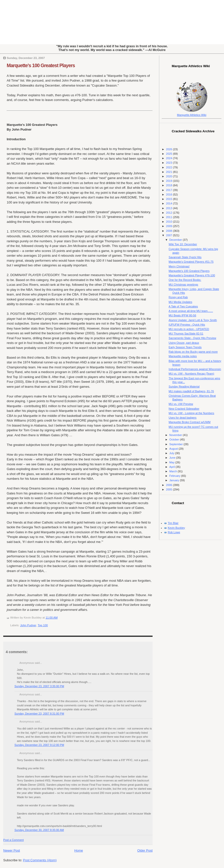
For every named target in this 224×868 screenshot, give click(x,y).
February (175, 476)
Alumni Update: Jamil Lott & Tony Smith (193, 320)
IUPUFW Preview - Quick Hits (187, 325)
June (173, 458)
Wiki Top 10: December (183, 244)
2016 (169, 194)
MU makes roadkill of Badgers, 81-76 (191, 391)
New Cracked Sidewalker (184, 409)
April (172, 467)
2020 (169, 176)
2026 (169, 149)
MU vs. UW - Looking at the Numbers (192, 413)
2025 (169, 154)
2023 (169, 163)
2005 (169, 489)
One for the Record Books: (185, 280)
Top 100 (43, 625)
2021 (169, 172)
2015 (169, 199)
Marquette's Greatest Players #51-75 (191, 262)
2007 (169, 235)
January (174, 480)
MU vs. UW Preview (181, 404)
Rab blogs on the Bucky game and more (193, 352)
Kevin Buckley (176, 528)
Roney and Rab (178, 297)
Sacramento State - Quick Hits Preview (193, 338)
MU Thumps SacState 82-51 (186, 334)
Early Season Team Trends (185, 347)
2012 (169, 213)
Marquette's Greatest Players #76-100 (192, 275)
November (176, 435)
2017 (169, 190)
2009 (169, 226)
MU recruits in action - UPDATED (189, 329)
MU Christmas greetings (183, 285)
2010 (169, 222)
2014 (169, 203)
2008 (169, 231)
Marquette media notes (183, 356)
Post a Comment (13, 840)
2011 (169, 217)
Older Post (145, 850)
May (172, 462)
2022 (169, 167)
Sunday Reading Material (184, 386)
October (174, 439)
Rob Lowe (174, 532)
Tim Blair (173, 523)
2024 (169, 158)
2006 (169, 485)
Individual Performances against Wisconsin (195, 369)
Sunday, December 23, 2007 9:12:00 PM (39, 745)
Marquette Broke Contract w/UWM (190, 422)
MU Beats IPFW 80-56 (183, 315)
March (173, 471)
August (174, 449)
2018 (169, 185)
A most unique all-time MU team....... (191, 311)
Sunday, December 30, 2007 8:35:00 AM (39, 830)
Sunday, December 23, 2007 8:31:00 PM (39, 714)
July (172, 453)
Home (79, 850)
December (176, 240)
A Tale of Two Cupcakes (183, 306)
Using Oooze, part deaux (184, 343)
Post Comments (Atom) (40, 860)
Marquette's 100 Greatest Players (41, 65)
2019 (169, 181)
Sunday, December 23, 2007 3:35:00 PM (39, 686)
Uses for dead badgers (183, 418)
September (176, 444)
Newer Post (12, 850)
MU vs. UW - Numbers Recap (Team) (192, 374)
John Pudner (28, 625)
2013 (169, 208)
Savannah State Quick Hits (185, 257)
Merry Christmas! (179, 266)
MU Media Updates (181, 302)
